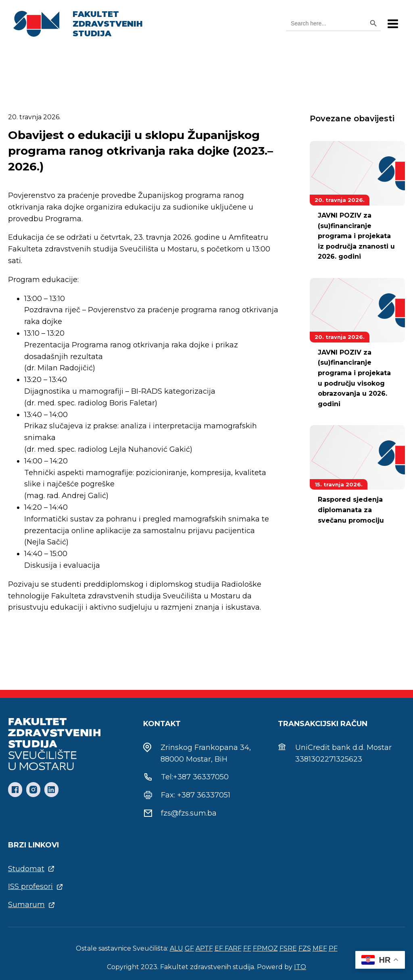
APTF (204, 948)
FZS (305, 948)
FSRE (288, 948)
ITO (300, 967)
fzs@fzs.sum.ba (189, 813)
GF (189, 948)
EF (220, 948)
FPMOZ (265, 948)
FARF (233, 948)
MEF (320, 948)
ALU (176, 948)
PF (333, 948)
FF (247, 948)
